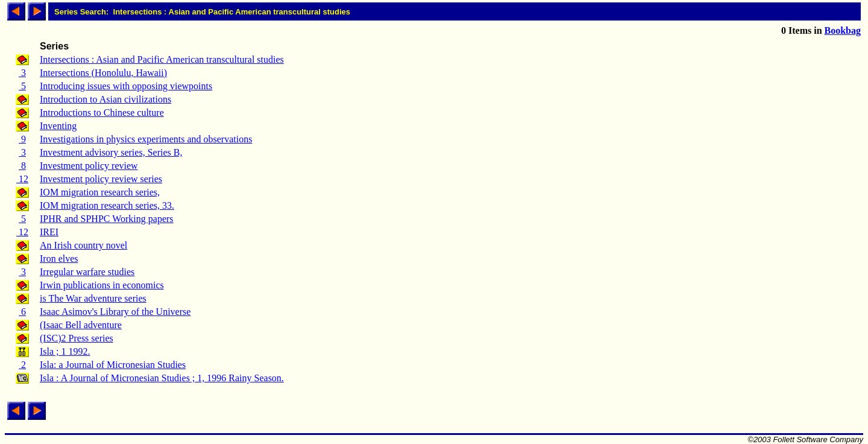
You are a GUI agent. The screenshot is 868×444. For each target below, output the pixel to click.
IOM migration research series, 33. (107, 205)
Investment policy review (89, 166)
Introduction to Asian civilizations (105, 99)
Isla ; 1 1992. (65, 351)
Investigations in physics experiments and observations (146, 139)
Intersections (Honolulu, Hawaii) (103, 73)
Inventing (58, 126)
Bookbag (843, 30)
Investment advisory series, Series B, (111, 152)
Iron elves (59, 258)
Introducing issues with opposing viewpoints (126, 86)
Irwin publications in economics (102, 285)
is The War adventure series (93, 298)
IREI (49, 232)
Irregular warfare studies (87, 272)
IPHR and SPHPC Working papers (107, 219)
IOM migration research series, (100, 192)
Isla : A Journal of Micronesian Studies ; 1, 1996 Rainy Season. (162, 378)
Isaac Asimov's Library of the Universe (115, 312)
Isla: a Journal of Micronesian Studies (113, 365)
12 (22, 179)
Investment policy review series (101, 179)
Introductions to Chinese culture (102, 113)
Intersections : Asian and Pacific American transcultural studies (162, 59)
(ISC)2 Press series (77, 338)
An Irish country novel (83, 245)
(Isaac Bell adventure (81, 325)
